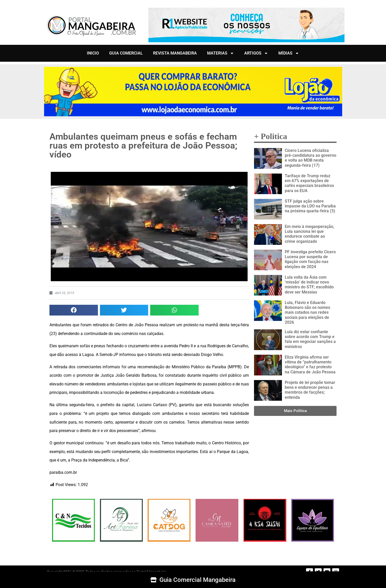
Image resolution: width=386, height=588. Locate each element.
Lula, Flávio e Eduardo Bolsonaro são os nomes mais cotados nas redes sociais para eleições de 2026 (307, 312)
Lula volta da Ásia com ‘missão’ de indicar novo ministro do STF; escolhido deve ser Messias (309, 285)
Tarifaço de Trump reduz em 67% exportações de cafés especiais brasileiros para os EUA (309, 183)
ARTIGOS (256, 53)
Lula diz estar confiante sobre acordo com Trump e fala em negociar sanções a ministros (310, 339)
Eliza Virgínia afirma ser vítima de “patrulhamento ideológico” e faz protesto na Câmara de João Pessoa (310, 365)
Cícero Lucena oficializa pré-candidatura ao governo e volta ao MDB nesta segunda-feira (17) (311, 158)
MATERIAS (221, 53)
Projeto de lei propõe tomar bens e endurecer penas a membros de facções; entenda (310, 390)
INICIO (93, 53)
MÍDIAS (289, 53)
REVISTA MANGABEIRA (175, 53)
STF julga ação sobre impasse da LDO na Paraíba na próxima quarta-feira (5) (310, 206)
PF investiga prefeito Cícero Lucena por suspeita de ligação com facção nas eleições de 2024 (310, 259)
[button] (74, 310)
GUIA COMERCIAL (126, 53)
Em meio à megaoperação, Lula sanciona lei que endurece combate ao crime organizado (309, 234)
